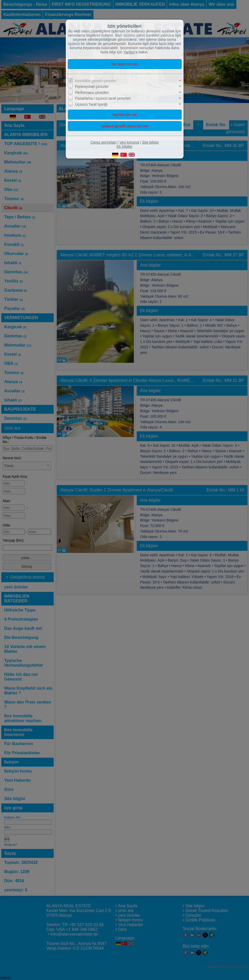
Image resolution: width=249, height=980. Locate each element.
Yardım (129, 52)
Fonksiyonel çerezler (92, 87)
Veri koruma (129, 142)
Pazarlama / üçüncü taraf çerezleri (103, 98)
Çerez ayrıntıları (103, 142)
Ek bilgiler (124, 146)
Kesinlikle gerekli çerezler (96, 81)
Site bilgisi (150, 142)
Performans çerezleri (92, 93)
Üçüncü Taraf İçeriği (91, 104)
